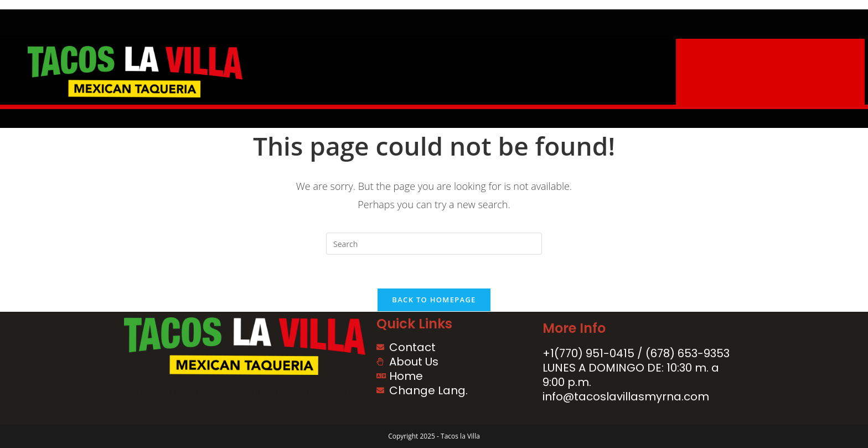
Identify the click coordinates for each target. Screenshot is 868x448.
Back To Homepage (434, 300)
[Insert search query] (434, 244)
